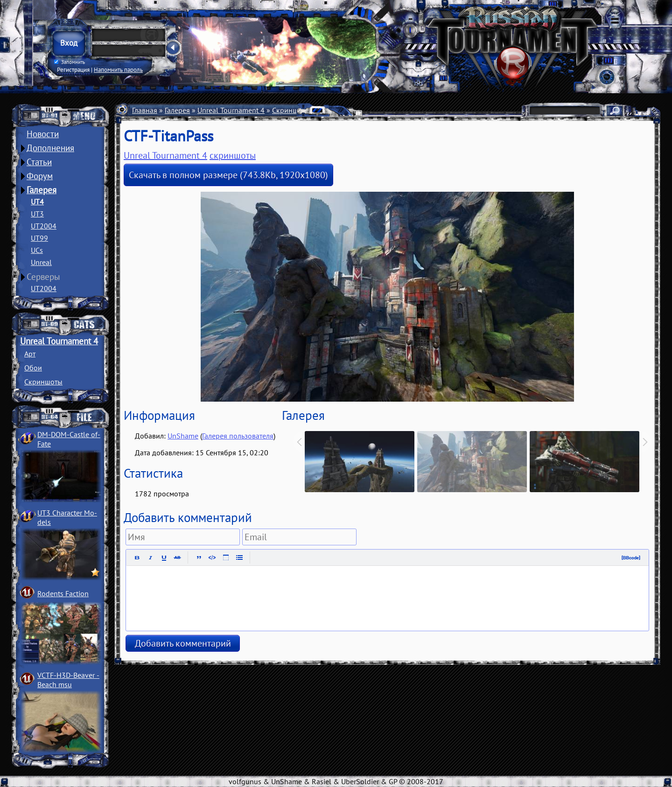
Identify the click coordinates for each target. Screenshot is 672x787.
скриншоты (233, 155)
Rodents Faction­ (63, 593)
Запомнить (70, 62)
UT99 (39, 238)
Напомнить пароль (118, 70)
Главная (145, 110)
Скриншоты (43, 382)
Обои (33, 368)
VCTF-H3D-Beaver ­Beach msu (68, 680)
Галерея (42, 190)
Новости (43, 134)
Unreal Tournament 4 (59, 341)
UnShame (183, 436)
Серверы (43, 277)
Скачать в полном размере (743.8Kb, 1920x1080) (228, 175)
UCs (37, 250)
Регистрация (73, 70)
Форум (40, 176)
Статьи (39, 162)
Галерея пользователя (238, 436)
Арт (30, 354)
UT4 (37, 202)
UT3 (37, 214)
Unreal (41, 262)
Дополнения (50, 148)
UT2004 (44, 226)
